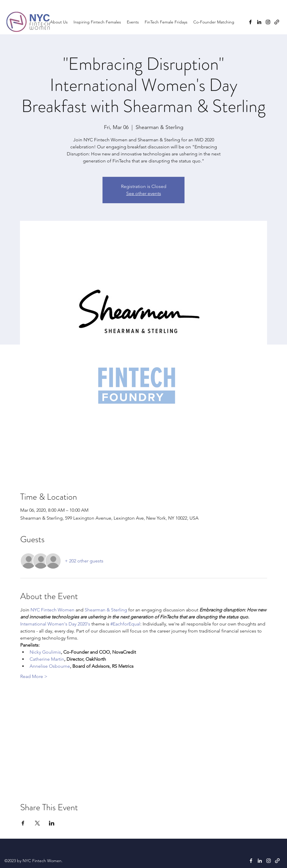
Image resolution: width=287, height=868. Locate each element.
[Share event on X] (37, 823)
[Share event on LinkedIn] (52, 823)
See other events (144, 193)
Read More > (34, 676)
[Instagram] (268, 22)
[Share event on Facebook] (23, 823)
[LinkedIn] (259, 22)
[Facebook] (250, 22)
